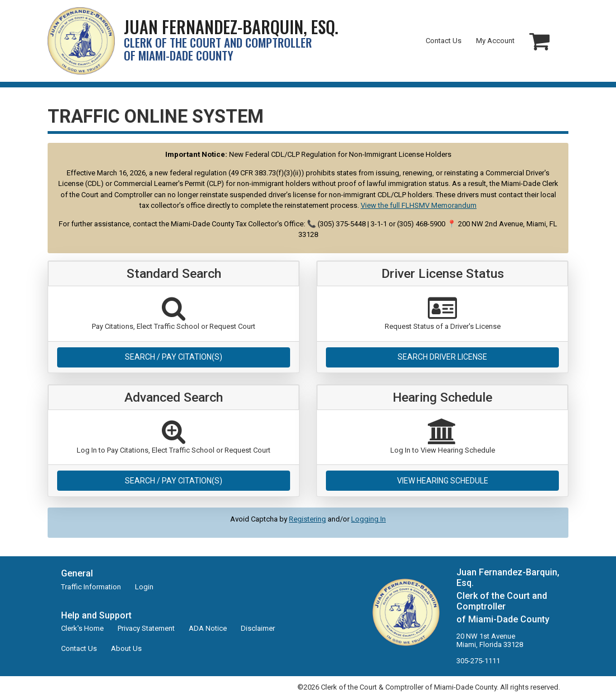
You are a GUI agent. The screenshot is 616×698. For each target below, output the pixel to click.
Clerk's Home (82, 628)
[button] (539, 41)
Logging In (368, 519)
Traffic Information (91, 587)
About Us (126, 648)
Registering (307, 519)
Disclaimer (258, 628)
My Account (495, 41)
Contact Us (444, 41)
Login (144, 587)
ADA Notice (208, 628)
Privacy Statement (146, 628)
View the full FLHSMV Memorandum (419, 205)
